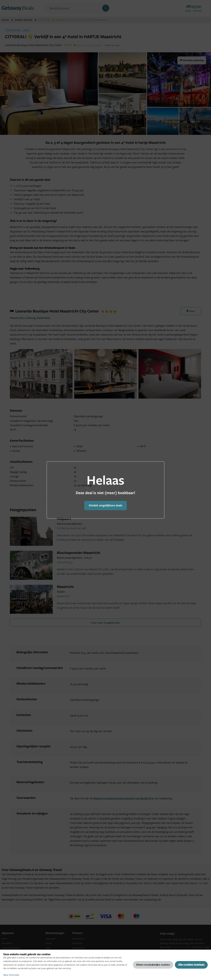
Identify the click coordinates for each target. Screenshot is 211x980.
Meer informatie (11, 975)
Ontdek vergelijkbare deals (105, 505)
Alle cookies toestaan (191, 965)
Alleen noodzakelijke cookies (153, 965)
